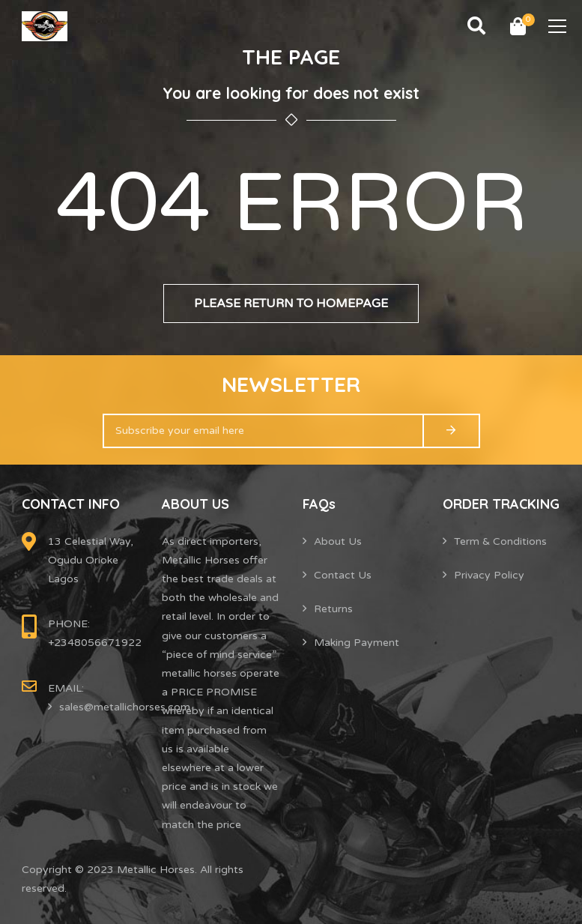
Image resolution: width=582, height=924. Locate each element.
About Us (338, 541)
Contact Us (343, 575)
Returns (333, 609)
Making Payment (357, 643)
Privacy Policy (489, 575)
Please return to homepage (291, 304)
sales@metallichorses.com (125, 707)
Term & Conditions (500, 541)
